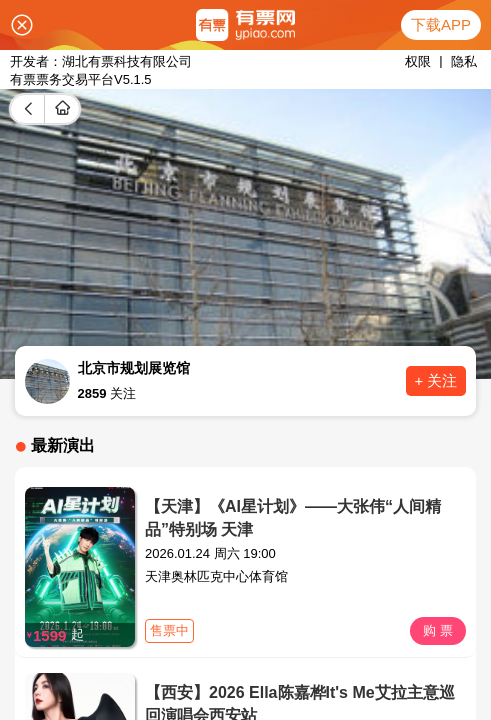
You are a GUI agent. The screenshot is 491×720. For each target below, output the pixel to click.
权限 (418, 61)
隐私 (464, 61)
